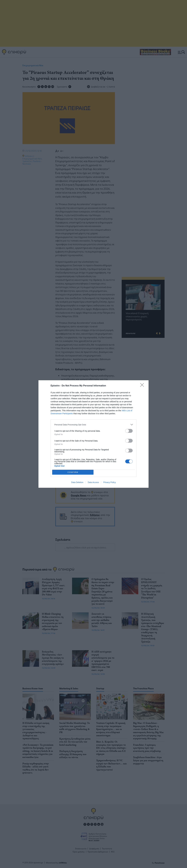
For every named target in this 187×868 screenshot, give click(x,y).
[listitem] (94, 425)
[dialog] (94, 434)
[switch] (129, 431)
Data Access (93, 482)
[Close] (143, 386)
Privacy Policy (110, 482)
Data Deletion (77, 482)
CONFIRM (73, 472)
